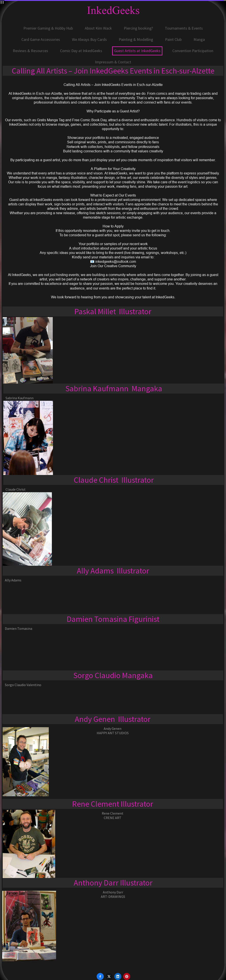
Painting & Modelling (136, 39)
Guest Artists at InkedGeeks (137, 51)
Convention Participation (193, 51)
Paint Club (173, 39)
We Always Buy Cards (89, 39)
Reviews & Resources (30, 51)
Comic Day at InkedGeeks (81, 51)
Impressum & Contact (113, 62)
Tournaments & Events (184, 28)
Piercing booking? (138, 28)
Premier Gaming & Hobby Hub (48, 28)
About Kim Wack (98, 28)
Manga (199, 39)
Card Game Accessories (41, 39)
